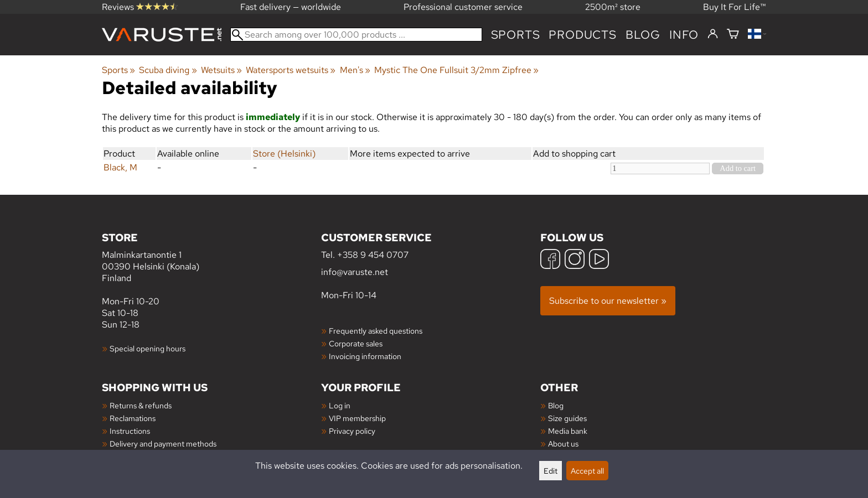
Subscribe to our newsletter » (608, 301)
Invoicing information (365, 356)
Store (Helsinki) (284, 154)
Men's (355, 70)
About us (563, 443)
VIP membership (357, 418)
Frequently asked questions (376, 331)
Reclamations (133, 418)
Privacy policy (352, 431)
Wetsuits (221, 70)
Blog (556, 405)
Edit (551, 471)
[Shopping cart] (733, 35)
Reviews (140, 7)
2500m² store (613, 7)
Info (684, 35)
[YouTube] (599, 260)
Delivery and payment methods (163, 443)
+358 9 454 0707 (373, 255)
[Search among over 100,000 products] (356, 35)
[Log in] (713, 34)
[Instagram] (575, 260)
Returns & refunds (141, 405)
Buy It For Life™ (735, 7)
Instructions (130, 431)
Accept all (587, 471)
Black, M (120, 167)
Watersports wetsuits (291, 70)
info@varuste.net (355, 272)
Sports (516, 35)
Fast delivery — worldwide (291, 7)
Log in (340, 405)
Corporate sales (356, 343)
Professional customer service (463, 7)
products (582, 35)
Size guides (567, 418)
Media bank (568, 431)
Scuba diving (168, 70)
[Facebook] (550, 260)
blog (643, 35)
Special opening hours (148, 348)
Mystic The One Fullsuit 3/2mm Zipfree (456, 70)
